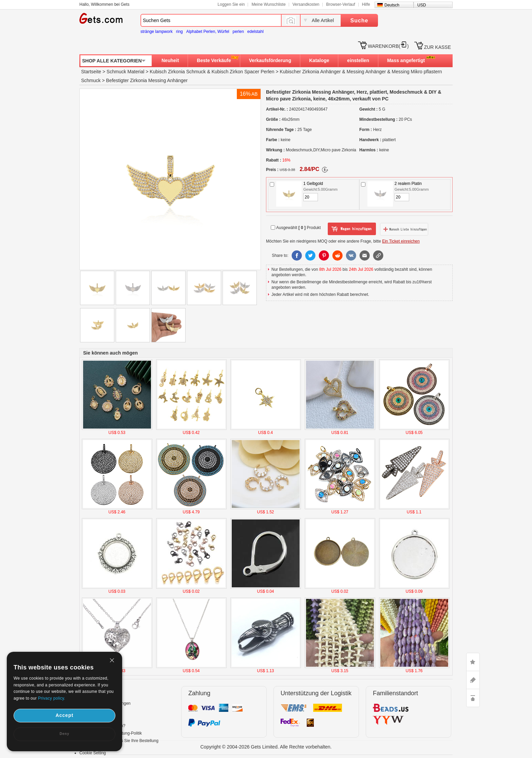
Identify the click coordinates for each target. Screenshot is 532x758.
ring (179, 32)
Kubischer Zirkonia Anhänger (310, 72)
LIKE (473, 662)
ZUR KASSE (438, 47)
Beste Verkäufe (214, 60)
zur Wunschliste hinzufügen (404, 229)
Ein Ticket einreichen (401, 241)
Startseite (91, 72)
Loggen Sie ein (231, 4)
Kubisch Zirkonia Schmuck (178, 72)
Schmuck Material (125, 72)
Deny (64, 734)
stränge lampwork (157, 32)
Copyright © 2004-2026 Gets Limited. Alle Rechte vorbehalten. (266, 747)
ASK (473, 680)
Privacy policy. (52, 698)
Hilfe (366, 4)
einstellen (358, 60)
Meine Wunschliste (269, 4)
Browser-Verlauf (340, 4)
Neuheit (170, 60)
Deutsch (392, 5)
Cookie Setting (93, 753)
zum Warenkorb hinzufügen (352, 229)
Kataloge (319, 60)
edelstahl (255, 32)
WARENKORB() (388, 46)
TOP (473, 698)
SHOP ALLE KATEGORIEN (112, 61)
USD (422, 5)
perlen (238, 32)
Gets (101, 18)
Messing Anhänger (366, 72)
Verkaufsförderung (270, 60)
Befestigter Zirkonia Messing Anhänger (147, 80)
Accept (65, 715)
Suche (359, 21)
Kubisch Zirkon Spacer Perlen (243, 72)
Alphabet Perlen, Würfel (208, 32)
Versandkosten (306, 4)
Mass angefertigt (406, 60)
